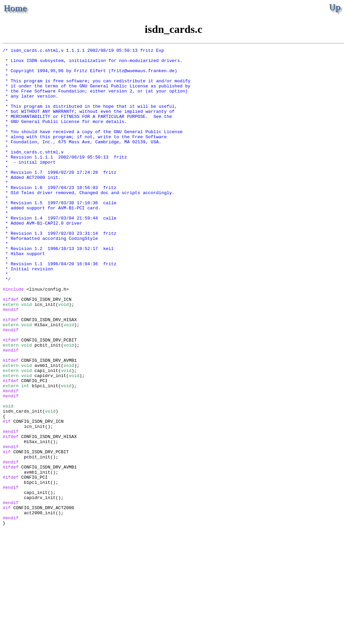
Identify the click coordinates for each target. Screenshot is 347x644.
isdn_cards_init (23, 484)
